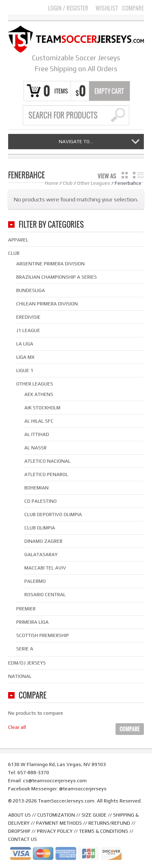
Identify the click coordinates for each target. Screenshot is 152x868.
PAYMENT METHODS (59, 823)
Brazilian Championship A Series (57, 277)
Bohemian (36, 488)
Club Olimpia (40, 528)
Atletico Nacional (47, 461)
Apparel (18, 240)
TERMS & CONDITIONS (104, 831)
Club (68, 183)
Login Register (68, 8)
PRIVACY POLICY (55, 831)
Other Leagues (94, 183)
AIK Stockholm (42, 408)
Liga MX (25, 357)
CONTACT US (22, 839)
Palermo (35, 581)
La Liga (25, 344)
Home (52, 183)
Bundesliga (31, 290)
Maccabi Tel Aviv (45, 568)
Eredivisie (28, 317)
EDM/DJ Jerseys (27, 663)
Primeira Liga (32, 622)
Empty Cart (109, 91)
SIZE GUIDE (94, 815)
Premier (26, 609)
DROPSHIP (19, 831)
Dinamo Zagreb (43, 541)
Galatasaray (41, 555)
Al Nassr (35, 448)
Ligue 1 (25, 370)
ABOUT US (19, 815)
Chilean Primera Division (47, 304)
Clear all (17, 727)
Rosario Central (45, 595)
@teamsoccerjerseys (83, 789)
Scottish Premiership (43, 635)
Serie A (25, 649)
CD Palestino (41, 501)
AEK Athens (39, 394)
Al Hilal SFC (39, 421)
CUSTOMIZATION (56, 815)
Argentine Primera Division (50, 264)
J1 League (28, 330)
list (138, 175)
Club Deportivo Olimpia (53, 514)
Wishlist (107, 8)
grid (125, 175)
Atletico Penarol (46, 474)
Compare (133, 8)
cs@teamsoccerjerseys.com (55, 781)
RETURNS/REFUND (109, 823)
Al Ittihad (37, 434)
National (20, 676)
